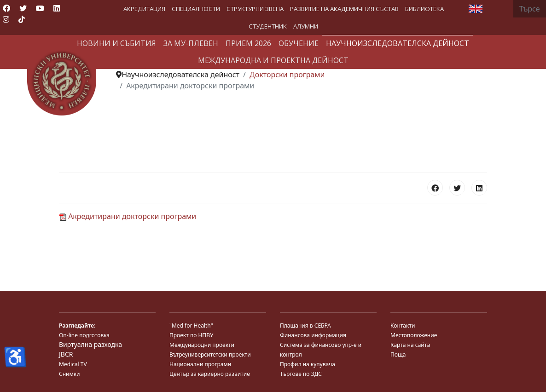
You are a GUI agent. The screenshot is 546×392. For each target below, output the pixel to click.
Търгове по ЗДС (301, 374)
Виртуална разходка (90, 344)
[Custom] (22, 19)
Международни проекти (202, 345)
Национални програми (200, 364)
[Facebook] (6, 8)
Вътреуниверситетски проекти (210, 355)
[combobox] (530, 9)
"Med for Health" (191, 326)
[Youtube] (40, 8)
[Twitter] (23, 8)
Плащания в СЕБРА (305, 326)
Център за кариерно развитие (210, 374)
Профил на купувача (308, 364)
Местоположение (414, 335)
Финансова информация (313, 335)
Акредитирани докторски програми (128, 216)
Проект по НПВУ (191, 335)
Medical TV (73, 364)
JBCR (66, 354)
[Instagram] (6, 19)
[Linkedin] (57, 8)
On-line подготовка (84, 335)
